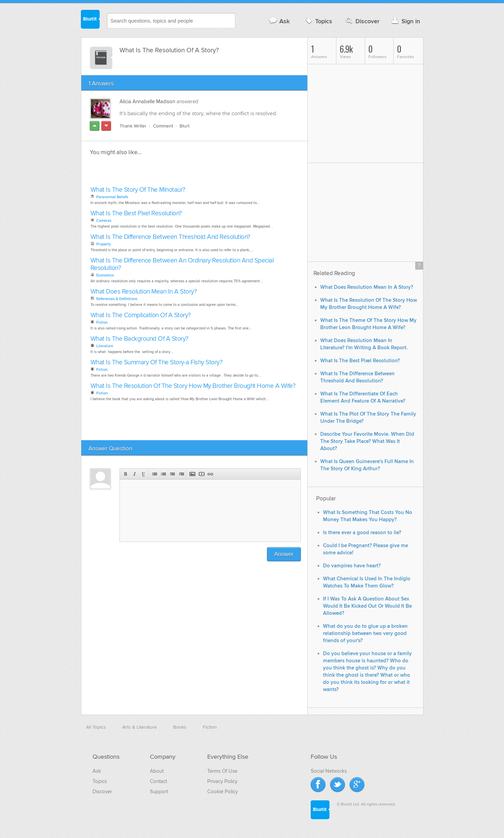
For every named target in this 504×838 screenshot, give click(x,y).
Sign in (405, 21)
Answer (284, 554)
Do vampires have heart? (352, 566)
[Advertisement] (167, 173)
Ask (279, 21)
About (157, 771)
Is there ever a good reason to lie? (362, 533)
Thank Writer (133, 126)
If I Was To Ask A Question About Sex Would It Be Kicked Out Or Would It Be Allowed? (367, 606)
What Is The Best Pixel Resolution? (136, 213)
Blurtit (90, 20)
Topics (318, 21)
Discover (362, 21)
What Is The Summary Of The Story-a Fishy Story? (157, 362)
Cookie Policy (222, 792)
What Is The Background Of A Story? (139, 339)
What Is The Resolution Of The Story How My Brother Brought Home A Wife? (193, 386)
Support (159, 792)
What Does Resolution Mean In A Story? (144, 292)
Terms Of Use (222, 771)
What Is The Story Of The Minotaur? (138, 190)
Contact (158, 781)
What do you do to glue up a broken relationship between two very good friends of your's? (365, 633)
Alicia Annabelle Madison (147, 102)
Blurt (185, 126)
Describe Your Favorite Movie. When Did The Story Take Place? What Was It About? (367, 441)
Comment (163, 126)
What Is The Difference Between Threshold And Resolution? (170, 237)
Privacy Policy (222, 781)
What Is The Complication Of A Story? (141, 315)
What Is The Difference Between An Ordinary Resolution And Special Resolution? (182, 264)
